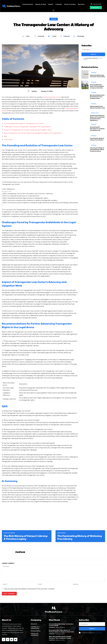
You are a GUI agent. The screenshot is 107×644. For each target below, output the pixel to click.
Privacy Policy (98, 633)
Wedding (94, 72)
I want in (93, 54)
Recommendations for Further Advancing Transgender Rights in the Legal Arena (33, 133)
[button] (53, 10)
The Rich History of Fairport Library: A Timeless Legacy (26, 537)
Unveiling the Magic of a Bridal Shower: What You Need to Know (97, 149)
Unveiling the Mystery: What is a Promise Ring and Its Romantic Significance (97, 118)
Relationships (95, 113)
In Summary (8, 139)
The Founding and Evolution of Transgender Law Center (24, 123)
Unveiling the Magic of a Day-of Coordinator (97, 139)
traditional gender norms (52, 97)
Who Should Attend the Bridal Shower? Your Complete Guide (97, 97)
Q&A (5, 136)
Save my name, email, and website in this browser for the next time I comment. (29, 589)
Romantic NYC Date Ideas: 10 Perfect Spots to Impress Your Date (97, 86)
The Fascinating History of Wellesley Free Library (80, 537)
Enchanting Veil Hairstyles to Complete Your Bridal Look (97, 129)
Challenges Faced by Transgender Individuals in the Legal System (27, 127)
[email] (93, 50)
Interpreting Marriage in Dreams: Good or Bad (97, 76)
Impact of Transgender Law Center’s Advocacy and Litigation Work (28, 130)
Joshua (34, 91)
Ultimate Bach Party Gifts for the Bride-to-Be (97, 107)
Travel (54, 19)
